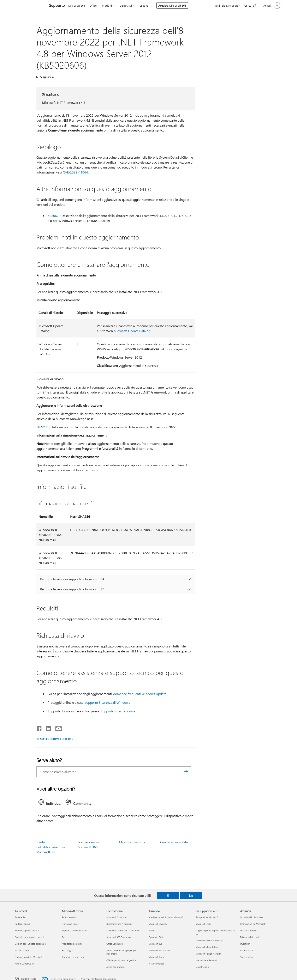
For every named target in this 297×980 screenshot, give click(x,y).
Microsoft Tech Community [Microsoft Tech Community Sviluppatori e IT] (209, 940)
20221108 (44, 427)
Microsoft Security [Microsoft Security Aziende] (158, 924)
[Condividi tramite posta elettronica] (57, 728)
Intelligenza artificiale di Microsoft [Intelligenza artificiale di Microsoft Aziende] (166, 917)
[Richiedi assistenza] (250, 5)
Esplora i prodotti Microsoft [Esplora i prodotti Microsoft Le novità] (29, 957)
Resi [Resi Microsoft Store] (64, 937)
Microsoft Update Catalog (132, 331)
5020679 (54, 216)
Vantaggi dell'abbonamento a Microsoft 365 (51, 847)
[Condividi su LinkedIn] (47, 728)
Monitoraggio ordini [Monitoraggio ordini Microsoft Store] (72, 944)
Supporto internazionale (118, 711)
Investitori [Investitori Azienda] (245, 944)
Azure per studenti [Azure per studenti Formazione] (116, 967)
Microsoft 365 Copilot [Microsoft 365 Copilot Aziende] (159, 950)
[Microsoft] (29, 6)
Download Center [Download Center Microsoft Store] (71, 924)
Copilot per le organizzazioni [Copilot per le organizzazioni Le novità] (29, 937)
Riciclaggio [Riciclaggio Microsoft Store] (67, 950)
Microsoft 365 (77, 5)
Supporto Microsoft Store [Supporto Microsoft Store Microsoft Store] (75, 930)
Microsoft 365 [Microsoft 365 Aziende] (156, 944)
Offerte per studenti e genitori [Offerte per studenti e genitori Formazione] (121, 960)
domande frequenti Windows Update (140, 694)
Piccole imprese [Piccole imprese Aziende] (156, 964)
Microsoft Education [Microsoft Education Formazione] (116, 917)
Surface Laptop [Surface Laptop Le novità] (22, 924)
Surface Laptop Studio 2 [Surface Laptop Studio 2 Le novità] (27, 930)
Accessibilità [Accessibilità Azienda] (246, 950)
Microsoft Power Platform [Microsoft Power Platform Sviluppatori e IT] (208, 954)
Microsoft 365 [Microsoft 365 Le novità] (22, 950)
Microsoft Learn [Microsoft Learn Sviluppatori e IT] (203, 924)
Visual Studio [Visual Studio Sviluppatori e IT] (202, 967)
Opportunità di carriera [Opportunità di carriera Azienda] (252, 917)
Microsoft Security (132, 842)
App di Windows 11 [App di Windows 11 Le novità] (25, 964)
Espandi (144, 5)
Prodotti (107, 5)
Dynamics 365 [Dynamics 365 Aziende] (156, 937)
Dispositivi (126, 5)
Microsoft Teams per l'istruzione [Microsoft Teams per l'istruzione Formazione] (123, 930)
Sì (168, 896)
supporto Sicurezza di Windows (107, 702)
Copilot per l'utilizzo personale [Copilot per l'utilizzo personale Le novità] (30, 944)
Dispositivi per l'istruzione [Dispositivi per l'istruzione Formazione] (120, 924)
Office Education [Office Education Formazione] (115, 944)
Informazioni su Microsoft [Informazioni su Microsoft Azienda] (253, 924)
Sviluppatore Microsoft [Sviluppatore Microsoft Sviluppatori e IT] (207, 917)
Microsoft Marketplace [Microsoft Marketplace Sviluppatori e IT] (207, 947)
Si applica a (46, 77)
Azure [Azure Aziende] (152, 930)
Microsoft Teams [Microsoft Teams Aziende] (157, 957)
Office (93, 5)
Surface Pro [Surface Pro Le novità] (21, 917)
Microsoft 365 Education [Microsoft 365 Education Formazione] (119, 937)
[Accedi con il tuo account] (272, 6)
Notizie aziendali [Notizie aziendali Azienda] (249, 930)
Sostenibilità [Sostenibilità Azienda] (246, 957)
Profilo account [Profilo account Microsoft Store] (69, 917)
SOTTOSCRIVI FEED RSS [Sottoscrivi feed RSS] (57, 739)
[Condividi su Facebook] (39, 728)
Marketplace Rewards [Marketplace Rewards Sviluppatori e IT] (207, 960)
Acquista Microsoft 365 (172, 5)
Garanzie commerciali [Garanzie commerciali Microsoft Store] (73, 957)
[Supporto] (57, 6)
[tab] (51, 803)
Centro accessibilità (174, 842)
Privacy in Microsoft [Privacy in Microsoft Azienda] (250, 937)
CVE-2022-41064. (76, 172)
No (191, 896)
